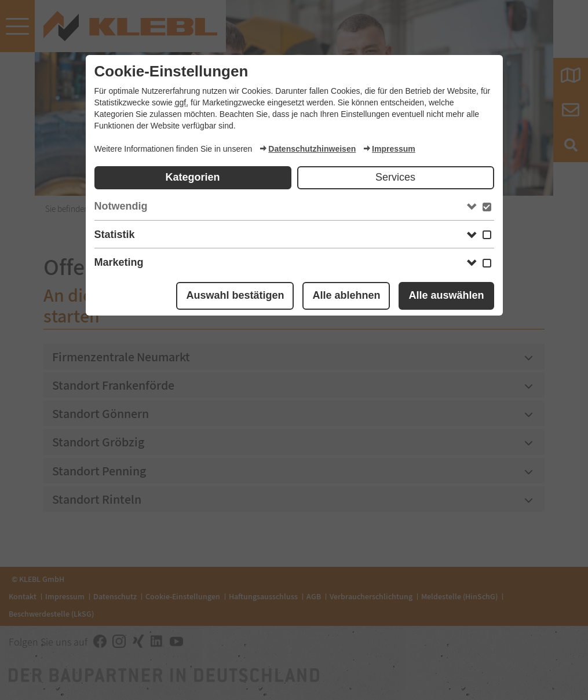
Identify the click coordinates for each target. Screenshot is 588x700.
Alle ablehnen (346, 295)
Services (395, 177)
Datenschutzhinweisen (307, 149)
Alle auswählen (446, 295)
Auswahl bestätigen (235, 295)
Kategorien (192, 177)
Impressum (389, 149)
